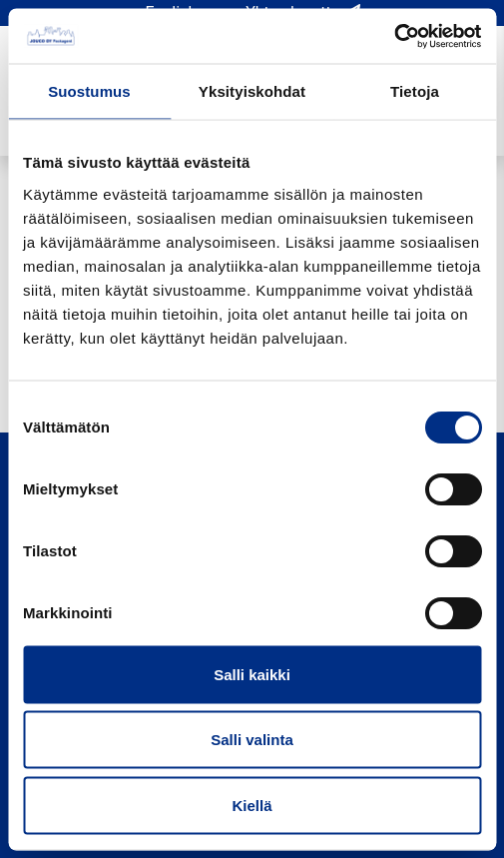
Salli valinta (252, 740)
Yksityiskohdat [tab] (252, 91)
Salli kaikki (252, 674)
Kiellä (252, 805)
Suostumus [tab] (89, 91)
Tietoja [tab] (415, 91)
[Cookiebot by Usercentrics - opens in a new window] (394, 36)
